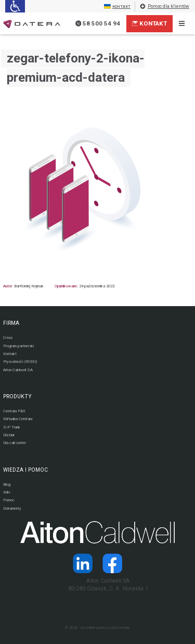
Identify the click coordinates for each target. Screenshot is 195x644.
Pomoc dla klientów (164, 7)
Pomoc (9, 500)
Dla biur (9, 435)
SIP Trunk (12, 427)
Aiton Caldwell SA (18, 370)
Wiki (6, 492)
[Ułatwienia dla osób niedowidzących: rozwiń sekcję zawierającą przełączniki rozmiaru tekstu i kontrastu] (15, 6)
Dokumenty (12, 508)
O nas (8, 338)
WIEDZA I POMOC (25, 470)
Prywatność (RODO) (20, 362)
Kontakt (150, 23)
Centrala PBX (14, 411)
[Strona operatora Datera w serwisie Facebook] (113, 563)
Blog (7, 484)
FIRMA (11, 323)
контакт (117, 7)
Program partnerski (18, 346)
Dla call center (15, 443)
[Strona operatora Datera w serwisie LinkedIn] (82, 563)
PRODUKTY (17, 396)
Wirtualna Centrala (18, 419)
